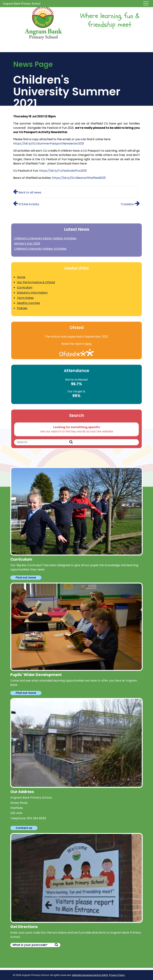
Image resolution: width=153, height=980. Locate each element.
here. (88, 344)
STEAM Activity (26, 204)
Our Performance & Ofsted (36, 282)
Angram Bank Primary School (22, 4)
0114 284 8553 (36, 818)
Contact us (24, 828)
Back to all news (27, 192)
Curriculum (25, 287)
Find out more (26, 578)
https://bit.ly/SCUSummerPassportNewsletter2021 (49, 144)
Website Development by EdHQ (90, 975)
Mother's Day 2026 (27, 244)
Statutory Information (32, 293)
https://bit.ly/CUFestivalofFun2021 (63, 171)
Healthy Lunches (28, 303)
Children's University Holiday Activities (40, 249)
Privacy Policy (117, 975)
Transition (130, 204)
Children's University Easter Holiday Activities (45, 238)
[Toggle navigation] (146, 4)
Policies (22, 308)
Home (21, 277)
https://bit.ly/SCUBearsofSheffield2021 (79, 178)
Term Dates (25, 298)
